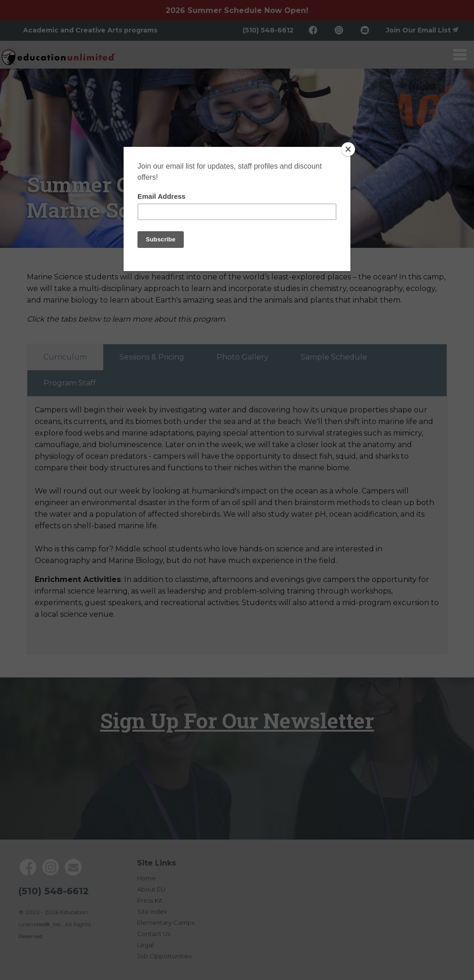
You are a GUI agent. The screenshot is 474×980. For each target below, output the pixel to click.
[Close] (348, 149)
